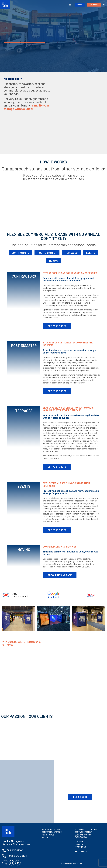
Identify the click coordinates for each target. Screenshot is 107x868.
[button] (70, 5)
